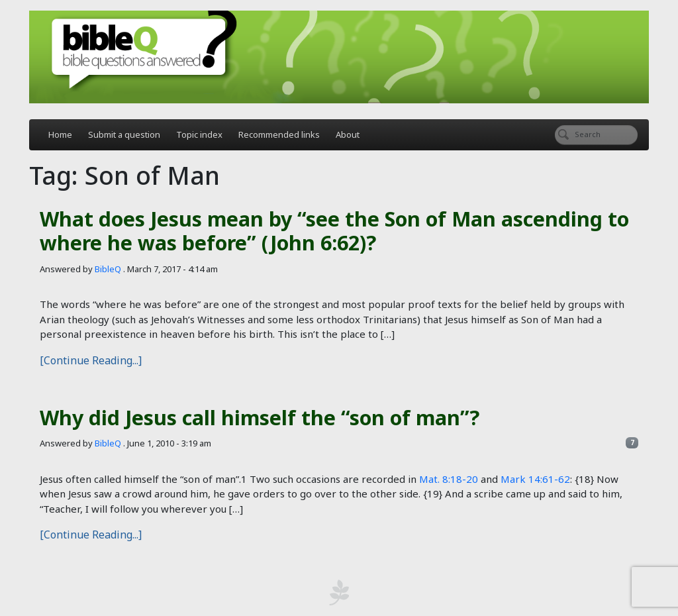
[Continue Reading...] (91, 360)
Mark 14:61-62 (535, 479)
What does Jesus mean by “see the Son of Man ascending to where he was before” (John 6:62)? (334, 231)
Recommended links (279, 134)
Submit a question (124, 134)
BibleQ (108, 269)
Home (60, 134)
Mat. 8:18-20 (449, 479)
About (348, 134)
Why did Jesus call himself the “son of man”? (260, 417)
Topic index (199, 134)
